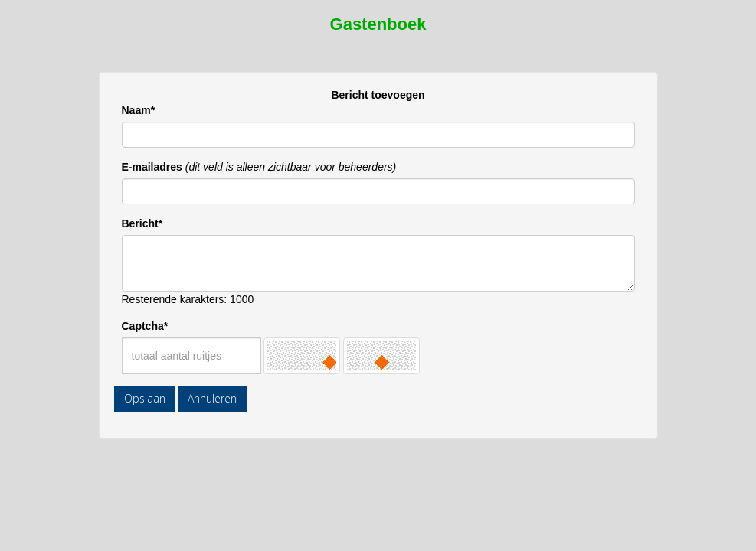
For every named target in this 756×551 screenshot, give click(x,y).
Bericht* (142, 223)
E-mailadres (152, 167)
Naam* (139, 110)
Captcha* (145, 326)
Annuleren (212, 398)
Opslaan (145, 398)
